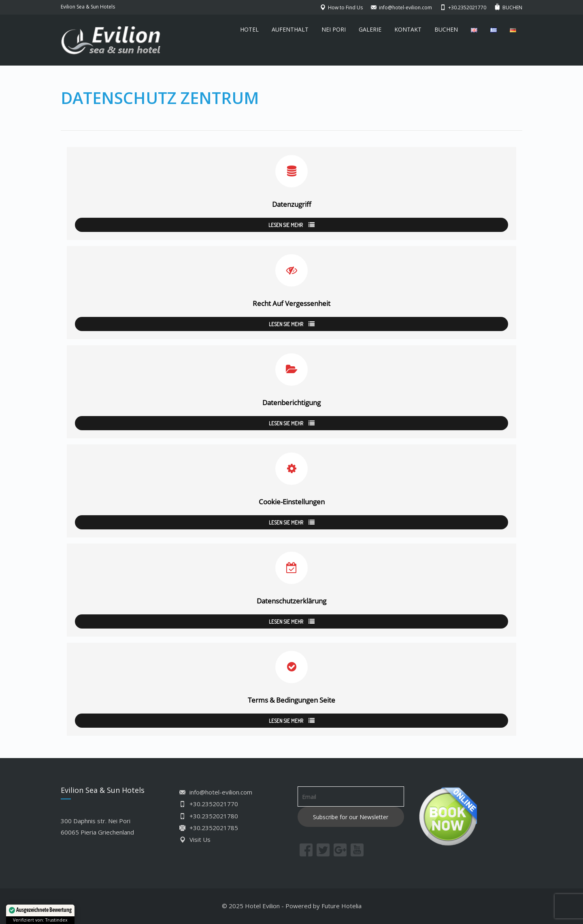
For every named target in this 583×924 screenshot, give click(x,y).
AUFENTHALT (290, 29)
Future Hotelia (342, 906)
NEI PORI (334, 29)
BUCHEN (446, 29)
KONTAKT (408, 29)
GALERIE (370, 29)
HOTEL (249, 29)
